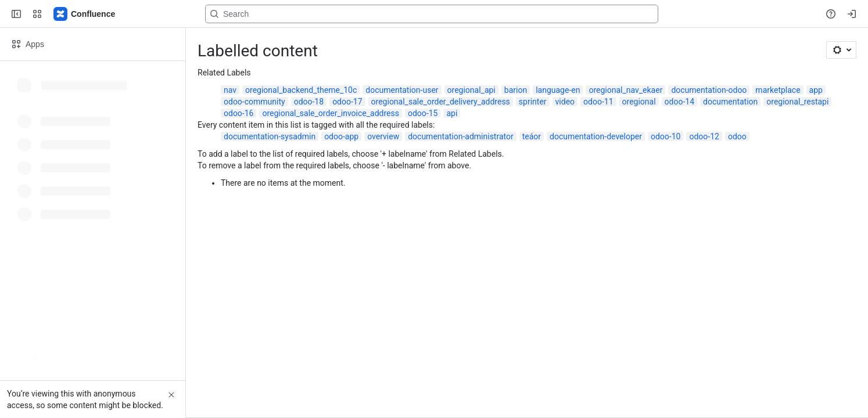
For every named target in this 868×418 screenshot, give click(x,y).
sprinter (533, 102)
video (565, 102)
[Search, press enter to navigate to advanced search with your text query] (432, 14)
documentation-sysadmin (270, 136)
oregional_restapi (797, 102)
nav (230, 90)
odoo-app (341, 136)
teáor (532, 136)
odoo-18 (309, 102)
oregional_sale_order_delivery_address (441, 102)
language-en (558, 90)
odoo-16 (238, 113)
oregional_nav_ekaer (625, 90)
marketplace (778, 90)
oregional (639, 102)
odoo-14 (679, 102)
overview (383, 136)
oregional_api (471, 90)
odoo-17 (347, 102)
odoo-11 (598, 102)
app (816, 90)
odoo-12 (704, 136)
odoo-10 (666, 136)
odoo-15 (423, 113)
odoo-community (254, 102)
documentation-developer (596, 136)
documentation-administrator (461, 136)
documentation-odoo (709, 90)
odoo (737, 136)
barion (516, 90)
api (452, 113)
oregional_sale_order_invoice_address (330, 113)
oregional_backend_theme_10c (301, 90)
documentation (730, 102)
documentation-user (402, 90)
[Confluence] (85, 14)
